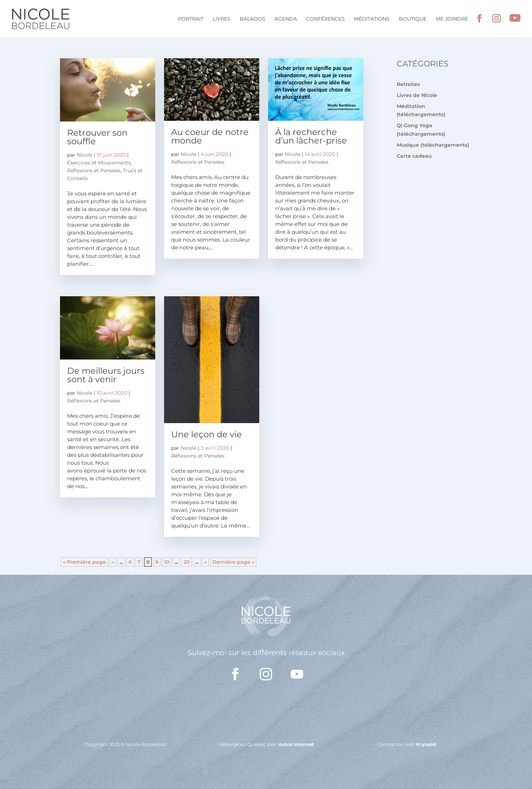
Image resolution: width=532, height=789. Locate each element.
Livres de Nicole (417, 95)
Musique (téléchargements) (433, 145)
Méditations (372, 19)
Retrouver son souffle (97, 137)
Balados (253, 19)
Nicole (85, 155)
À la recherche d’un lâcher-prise (311, 136)
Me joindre (452, 19)
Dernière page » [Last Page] (233, 562)
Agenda (286, 19)
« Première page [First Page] (84, 562)
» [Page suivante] (205, 562)
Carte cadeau (414, 156)
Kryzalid (426, 744)
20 (187, 562)
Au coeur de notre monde (210, 136)
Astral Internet (296, 744)
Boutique (413, 19)
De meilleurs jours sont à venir (106, 375)
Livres (222, 19)
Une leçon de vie (207, 434)
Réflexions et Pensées (94, 171)
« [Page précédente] (113, 562)
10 (167, 562)
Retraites (408, 84)
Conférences (325, 19)
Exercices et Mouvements (99, 163)
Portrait (191, 19)
